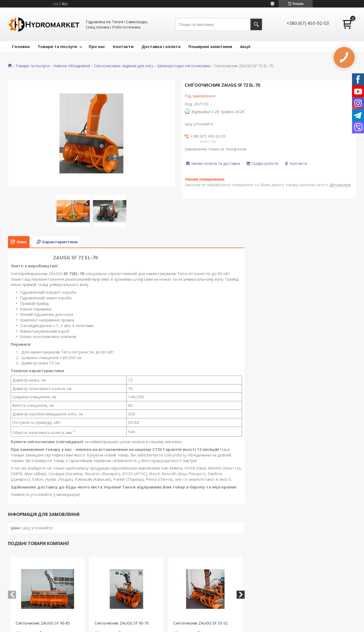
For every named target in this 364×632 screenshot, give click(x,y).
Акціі (245, 46)
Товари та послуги (57, 46)
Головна (21, 46)
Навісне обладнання (72, 66)
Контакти (123, 46)
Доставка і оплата (161, 46)
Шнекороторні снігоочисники (184, 66)
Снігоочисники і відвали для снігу (124, 66)
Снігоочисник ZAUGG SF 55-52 (201, 623)
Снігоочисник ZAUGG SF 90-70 (122, 623)
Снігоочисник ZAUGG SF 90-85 (43, 623)
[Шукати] (256, 24)
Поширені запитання (210, 46)
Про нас (97, 46)
